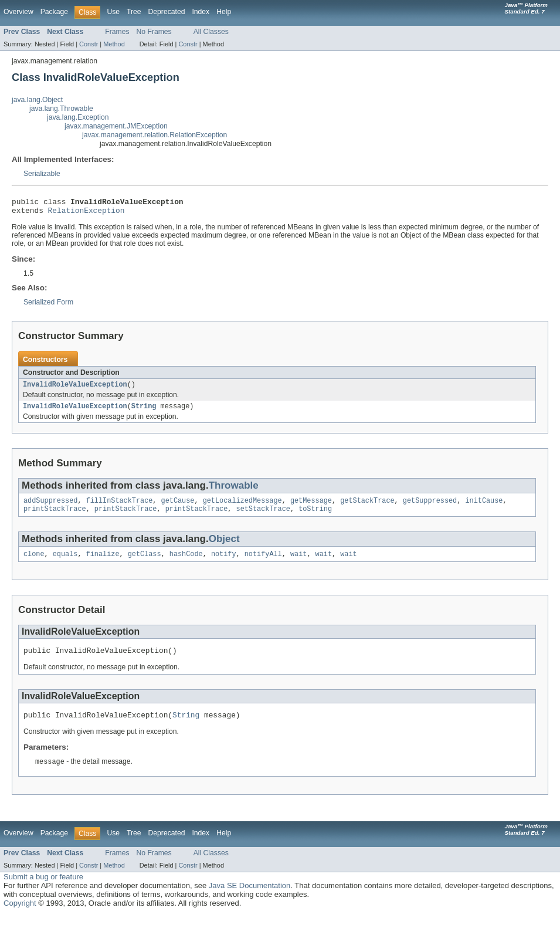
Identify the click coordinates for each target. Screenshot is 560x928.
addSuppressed (50, 507)
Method (114, 44)
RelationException (86, 214)
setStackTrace (263, 517)
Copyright (20, 917)
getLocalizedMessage (242, 507)
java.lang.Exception (78, 117)
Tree (134, 12)
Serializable (42, 174)
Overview (18, 12)
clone (34, 563)
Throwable (234, 491)
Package (54, 12)
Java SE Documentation (250, 899)
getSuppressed (430, 507)
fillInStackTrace (120, 507)
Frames (117, 32)
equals (65, 563)
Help (224, 12)
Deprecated (167, 12)
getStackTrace (367, 507)
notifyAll (263, 563)
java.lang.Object (37, 100)
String (144, 412)
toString (315, 517)
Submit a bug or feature (43, 890)
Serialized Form (48, 306)
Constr (89, 44)
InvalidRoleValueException (75, 389)
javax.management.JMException (116, 126)
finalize (103, 563)
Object (224, 547)
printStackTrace (55, 517)
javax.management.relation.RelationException (155, 135)
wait (298, 563)
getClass (145, 563)
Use (113, 12)
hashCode (186, 563)
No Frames (154, 32)
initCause (484, 507)
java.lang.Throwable (61, 109)
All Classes (211, 32)
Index (201, 12)
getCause (178, 507)
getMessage (311, 507)
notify (224, 563)
